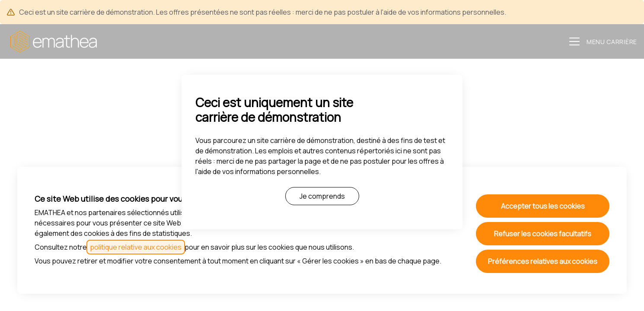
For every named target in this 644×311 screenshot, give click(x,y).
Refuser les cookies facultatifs (543, 234)
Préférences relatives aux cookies (543, 261)
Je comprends (322, 196)
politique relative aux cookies (136, 247)
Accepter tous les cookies (543, 206)
